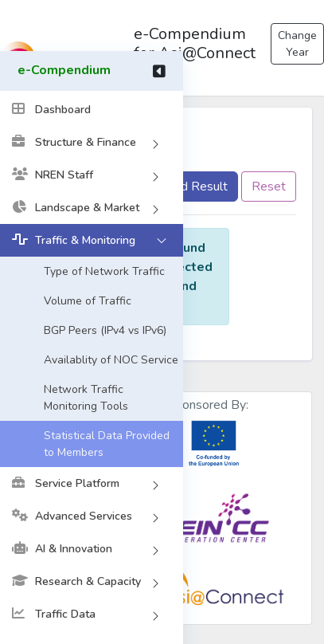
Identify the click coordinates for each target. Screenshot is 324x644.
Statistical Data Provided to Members (107, 444)
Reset (269, 187)
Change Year (297, 44)
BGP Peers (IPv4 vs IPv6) (105, 330)
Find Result (196, 187)
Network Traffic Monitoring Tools (86, 398)
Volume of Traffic (88, 301)
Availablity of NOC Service (111, 360)
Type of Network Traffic (104, 271)
